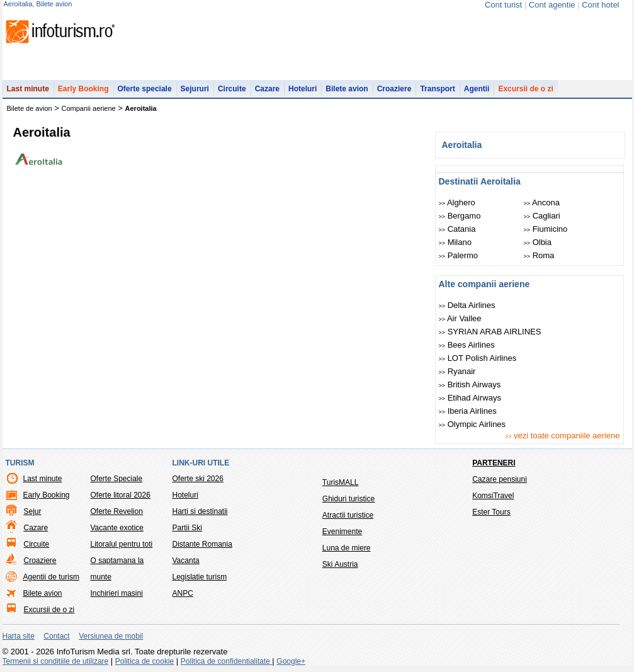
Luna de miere (347, 548)
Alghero (457, 202)
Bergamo (460, 216)
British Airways (470, 384)
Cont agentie (552, 5)
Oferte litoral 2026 (121, 495)
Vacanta (186, 561)
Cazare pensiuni (500, 479)
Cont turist (503, 5)
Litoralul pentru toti (122, 544)
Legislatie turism (200, 577)
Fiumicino (546, 229)
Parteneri (494, 463)
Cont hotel (600, 5)
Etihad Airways (470, 398)
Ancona (542, 202)
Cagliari (542, 216)
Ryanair (457, 371)
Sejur (33, 511)
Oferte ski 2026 (198, 479)
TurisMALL (341, 482)
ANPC (183, 593)
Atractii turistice (348, 515)
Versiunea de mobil (111, 636)
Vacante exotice (117, 528)
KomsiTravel (493, 496)
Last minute (28, 89)
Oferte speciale (145, 89)
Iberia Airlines (468, 411)
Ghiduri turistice (348, 499)
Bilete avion (347, 89)
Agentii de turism (51, 577)
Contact (56, 636)
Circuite (232, 89)
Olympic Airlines (473, 424)
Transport (437, 89)
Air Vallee (460, 318)
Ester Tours (491, 512)
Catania (457, 229)
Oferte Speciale (117, 479)
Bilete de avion (30, 108)
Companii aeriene (89, 108)
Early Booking (83, 89)
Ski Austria (340, 564)
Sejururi (195, 89)
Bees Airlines (467, 345)
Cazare (267, 89)
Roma (539, 255)
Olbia (538, 242)
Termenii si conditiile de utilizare (56, 661)
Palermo (459, 255)
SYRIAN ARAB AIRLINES (490, 332)
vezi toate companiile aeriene (563, 436)
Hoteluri (303, 89)
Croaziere (394, 89)
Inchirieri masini (117, 593)
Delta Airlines (467, 305)
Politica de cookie (144, 661)
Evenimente (342, 532)
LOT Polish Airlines (478, 358)
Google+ (291, 661)
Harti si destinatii (200, 511)
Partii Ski (187, 528)
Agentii (477, 89)
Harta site (19, 636)
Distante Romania (202, 544)
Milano (455, 242)
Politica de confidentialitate (226, 661)
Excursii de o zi (525, 89)
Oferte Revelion (117, 511)
